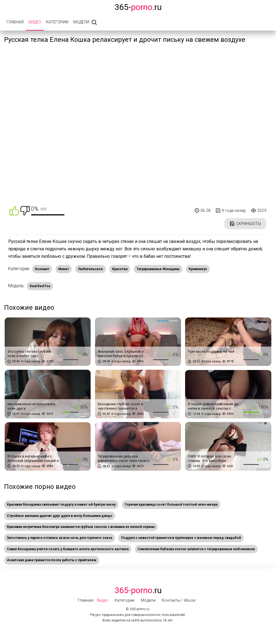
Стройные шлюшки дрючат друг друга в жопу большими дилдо (60, 516)
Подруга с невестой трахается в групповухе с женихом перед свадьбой (181, 538)
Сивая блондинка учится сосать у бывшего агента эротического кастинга (68, 549)
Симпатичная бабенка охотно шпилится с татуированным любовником (196, 549)
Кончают (42, 269)
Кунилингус (198, 269)
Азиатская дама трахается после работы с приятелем (52, 560)
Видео (35, 22)
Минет (64, 269)
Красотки (120, 269)
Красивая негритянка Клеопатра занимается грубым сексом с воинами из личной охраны (81, 527)
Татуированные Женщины (158, 269)
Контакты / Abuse (179, 600)
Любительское (90, 269)
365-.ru (138, 7)
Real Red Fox (40, 286)
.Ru (138, 590)
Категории (57, 22)
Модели (81, 22)
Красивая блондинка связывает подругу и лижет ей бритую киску (61, 505)
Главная (15, 22)
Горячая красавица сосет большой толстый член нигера (171, 505)
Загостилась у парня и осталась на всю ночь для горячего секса (59, 538)
